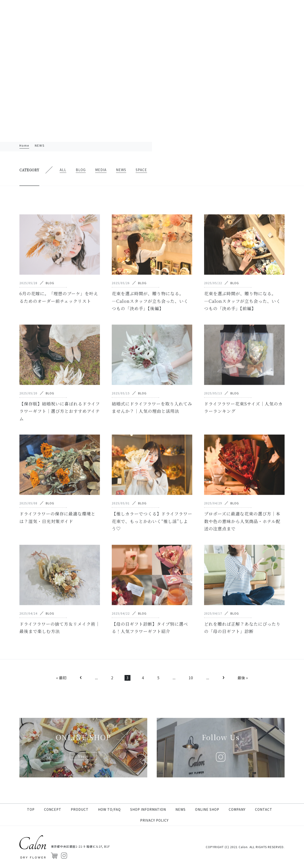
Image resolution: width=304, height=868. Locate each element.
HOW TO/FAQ (109, 809)
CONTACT (264, 809)
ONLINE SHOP (207, 809)
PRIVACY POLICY (154, 820)
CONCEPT (53, 809)
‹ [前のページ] (81, 677)
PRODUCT (80, 809)
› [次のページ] (223, 677)
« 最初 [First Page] (61, 678)
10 (191, 678)
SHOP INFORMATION (148, 809)
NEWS (181, 809)
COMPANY (237, 809)
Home (24, 145)
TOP (31, 809)
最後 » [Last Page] (243, 678)
